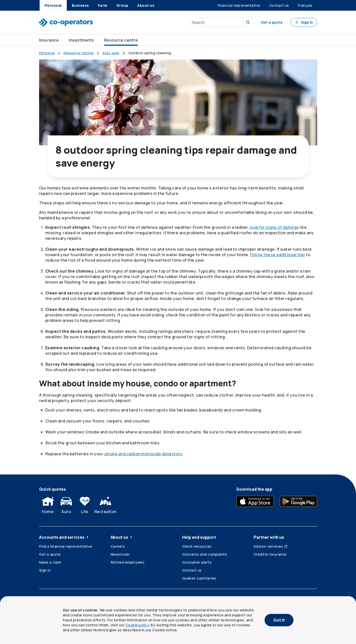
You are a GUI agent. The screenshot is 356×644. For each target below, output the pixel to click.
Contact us (192, 570)
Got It (279, 620)
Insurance (49, 40)
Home (48, 504)
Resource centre (121, 40)
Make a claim (50, 562)
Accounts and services (64, 537)
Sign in (304, 22)
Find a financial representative (66, 546)
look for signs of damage (274, 227)
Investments (81, 40)
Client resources (197, 546)
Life (85, 504)
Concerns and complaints (205, 554)
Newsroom (120, 554)
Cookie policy (137, 625)
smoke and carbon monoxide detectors (143, 454)
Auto (66, 504)
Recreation (106, 504)
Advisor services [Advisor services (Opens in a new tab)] (271, 546)
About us (122, 537)
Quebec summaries (199, 578)
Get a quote (272, 22)
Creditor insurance (270, 554)
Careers (118, 546)
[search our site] (248, 22)
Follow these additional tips (278, 255)
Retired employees (128, 562)
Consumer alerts (197, 562)
